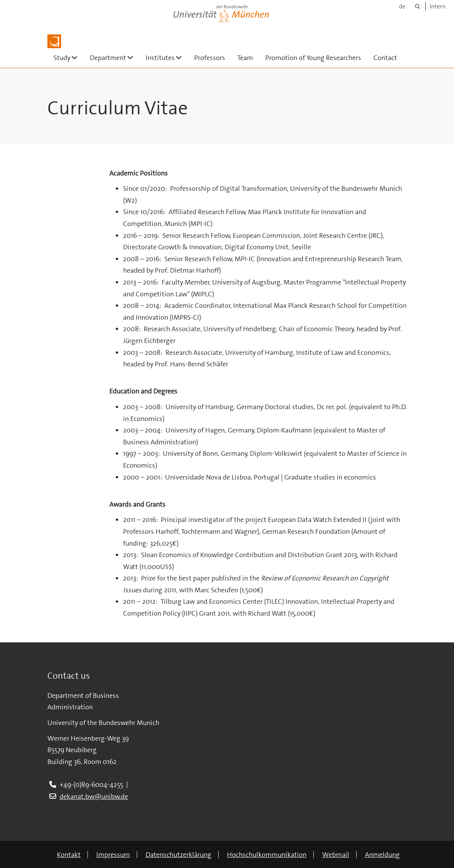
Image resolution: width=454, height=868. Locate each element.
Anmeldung (382, 855)
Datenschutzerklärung (178, 855)
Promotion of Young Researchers (313, 58)
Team (245, 58)
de (402, 6)
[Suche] (418, 6)
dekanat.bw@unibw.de (94, 796)
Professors (210, 58)
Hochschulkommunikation (267, 855)
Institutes (167, 58)
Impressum (113, 855)
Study (69, 58)
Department (115, 58)
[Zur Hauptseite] (54, 41)
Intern (438, 6)
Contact (385, 58)
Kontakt (69, 855)
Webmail (336, 855)
